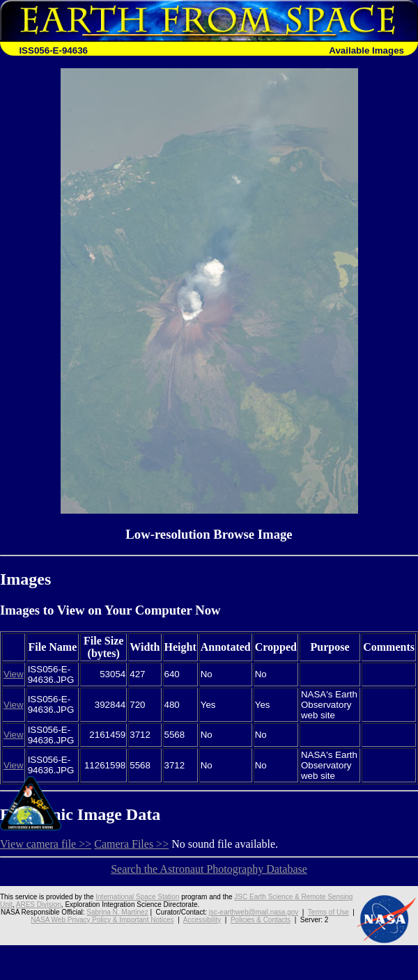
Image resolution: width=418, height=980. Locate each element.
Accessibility (202, 920)
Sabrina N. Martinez (117, 912)
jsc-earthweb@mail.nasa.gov (254, 912)
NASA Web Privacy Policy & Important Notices (102, 920)
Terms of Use (328, 912)
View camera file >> (46, 844)
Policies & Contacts (261, 920)
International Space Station (137, 897)
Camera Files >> (131, 844)
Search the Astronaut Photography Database (209, 869)
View (14, 674)
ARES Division (39, 904)
